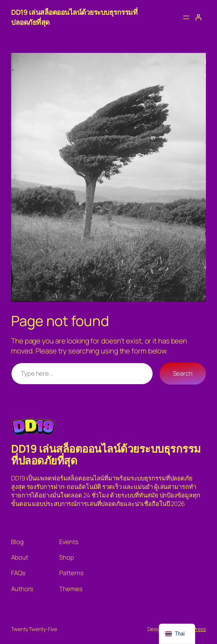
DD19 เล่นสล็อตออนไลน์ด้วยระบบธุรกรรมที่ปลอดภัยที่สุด (106, 455)
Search (183, 373)
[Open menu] (186, 17)
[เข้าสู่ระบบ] (198, 17)
